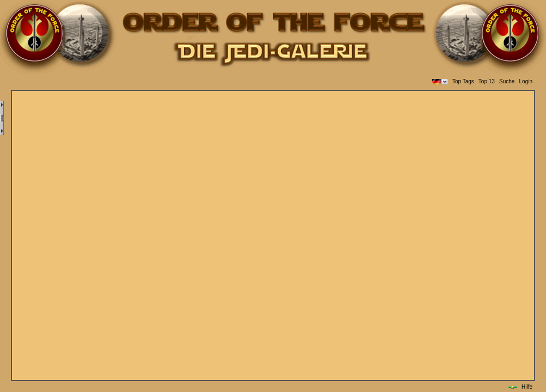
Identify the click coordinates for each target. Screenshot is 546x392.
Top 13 (487, 81)
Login (526, 81)
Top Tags (463, 81)
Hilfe (527, 387)
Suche (507, 81)
